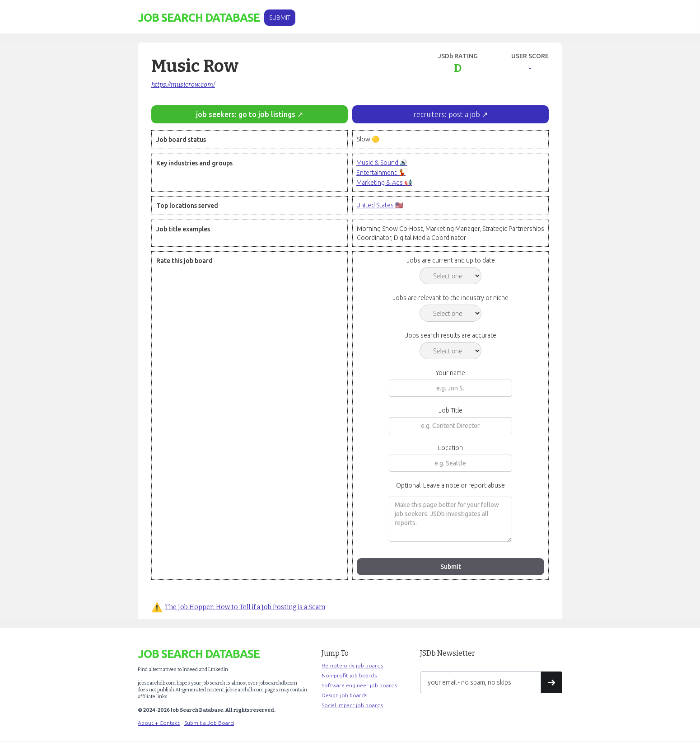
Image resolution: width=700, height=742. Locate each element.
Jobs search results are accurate (451, 335)
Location (450, 448)
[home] (199, 18)
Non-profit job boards (349, 675)
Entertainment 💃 (381, 173)
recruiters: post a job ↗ (450, 114)
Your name (450, 373)
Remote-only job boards (352, 665)
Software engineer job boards (359, 685)
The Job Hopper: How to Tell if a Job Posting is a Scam (245, 607)
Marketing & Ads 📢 (384, 183)
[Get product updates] (481, 682)
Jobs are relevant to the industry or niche (450, 298)
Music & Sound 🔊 (382, 163)
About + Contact (159, 723)
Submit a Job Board (209, 723)
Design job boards (344, 695)
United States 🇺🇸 (380, 205)
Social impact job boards (352, 705)
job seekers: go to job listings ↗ (250, 114)
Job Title (450, 410)
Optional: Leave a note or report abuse (450, 485)
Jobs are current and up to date (451, 260)
